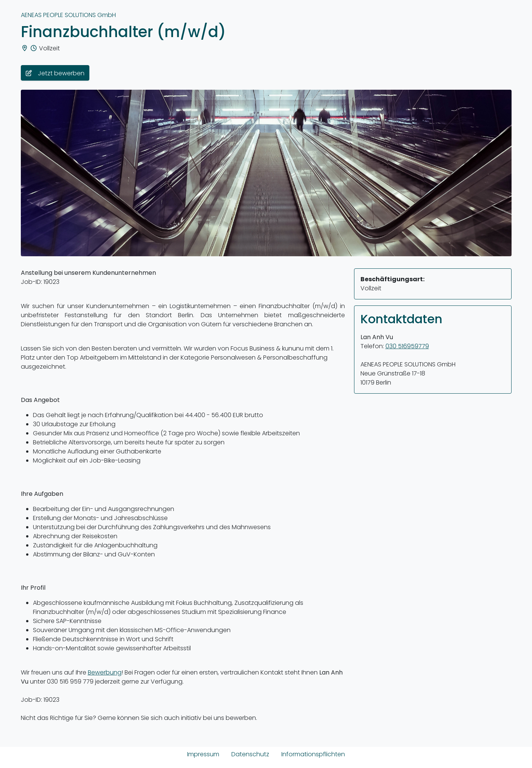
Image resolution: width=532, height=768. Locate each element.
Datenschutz (250, 754)
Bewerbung (105, 672)
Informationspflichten (313, 754)
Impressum (203, 754)
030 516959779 (407, 346)
